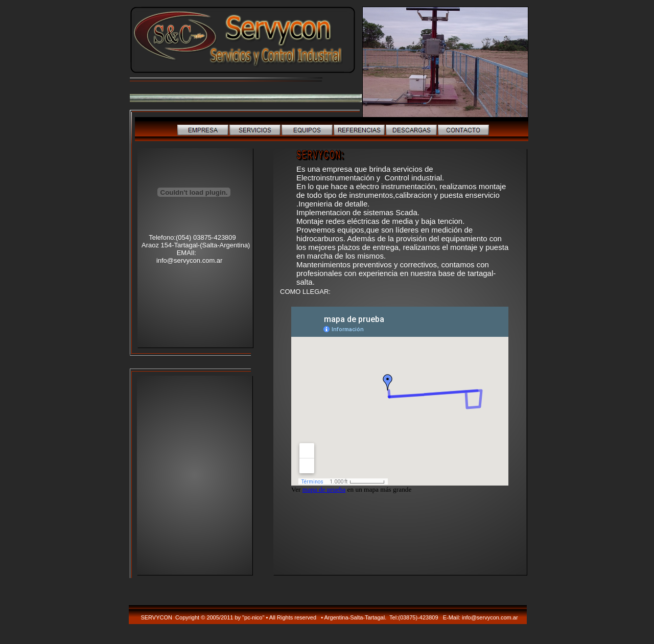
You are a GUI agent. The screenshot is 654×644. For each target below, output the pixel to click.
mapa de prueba (324, 489)
